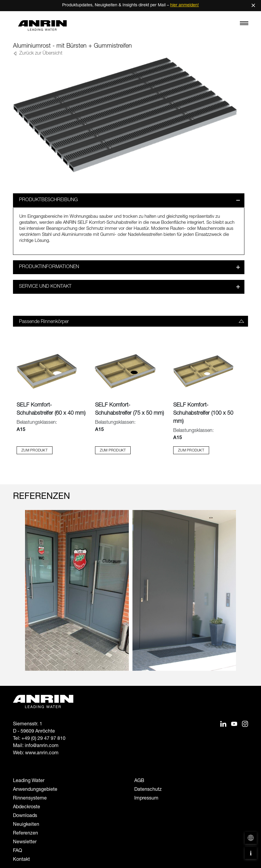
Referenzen (25, 833)
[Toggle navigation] (244, 25)
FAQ (18, 851)
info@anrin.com (42, 746)
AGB (139, 781)
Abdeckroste (27, 807)
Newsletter (25, 842)
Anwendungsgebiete (35, 790)
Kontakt (21, 860)
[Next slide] (244, 596)
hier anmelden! (185, 5)
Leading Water (29, 781)
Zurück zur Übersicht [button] (40, 54)
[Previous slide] (17, 596)
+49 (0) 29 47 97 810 (43, 739)
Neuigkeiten (26, 825)
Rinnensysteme (30, 798)
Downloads (25, 816)
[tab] (130, 321)
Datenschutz (148, 790)
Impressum (146, 798)
